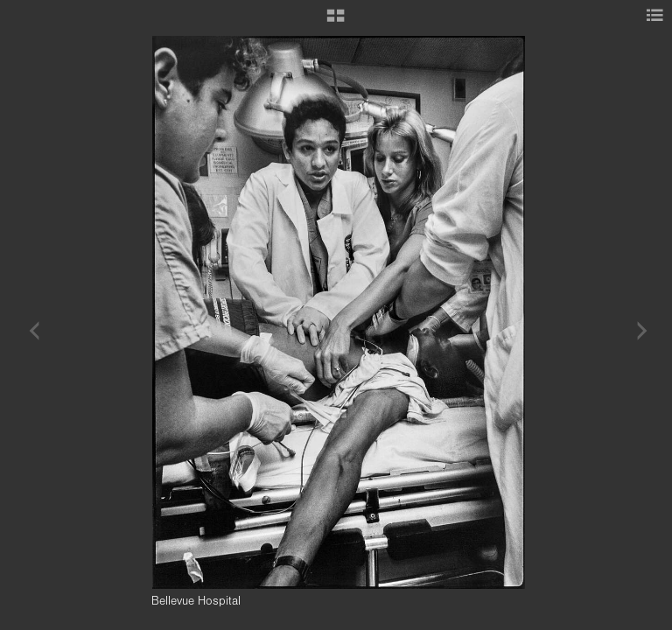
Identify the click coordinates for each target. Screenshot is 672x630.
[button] (336, 22)
